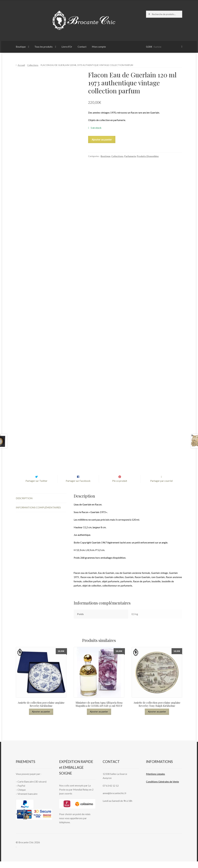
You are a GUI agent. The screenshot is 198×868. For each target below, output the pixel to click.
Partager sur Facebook (78, 487)
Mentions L (156, 781)
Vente (176, 788)
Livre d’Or (67, 47)
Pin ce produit (120, 487)
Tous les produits (44, 47)
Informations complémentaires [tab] (38, 514)
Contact (82, 47)
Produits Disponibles (148, 156)
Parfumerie (130, 156)
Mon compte (99, 47)
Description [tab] (24, 505)
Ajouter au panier (102, 139)
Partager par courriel (161, 487)
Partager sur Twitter (36, 487)
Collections (33, 65)
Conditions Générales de (159, 788)
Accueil (21, 65)
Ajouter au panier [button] (41, 718)
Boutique (21, 47)
